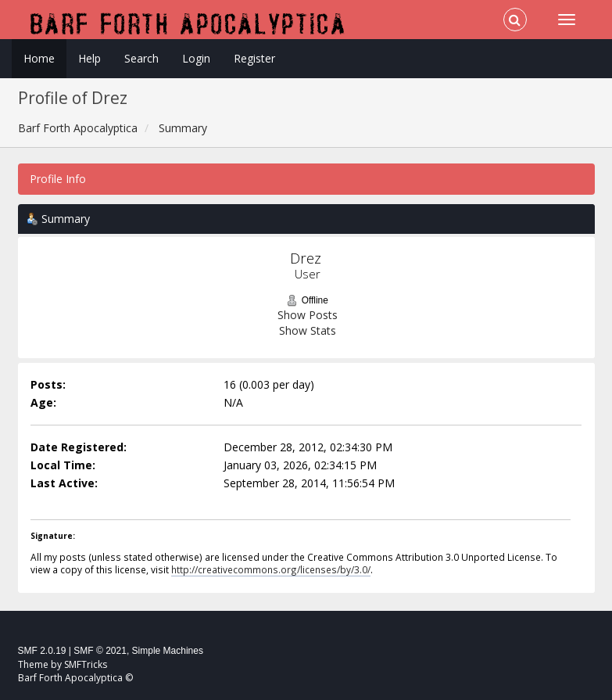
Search (141, 58)
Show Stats (308, 330)
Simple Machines (168, 651)
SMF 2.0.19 (42, 651)
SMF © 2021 (100, 651)
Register (254, 58)
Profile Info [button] (58, 179)
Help (89, 58)
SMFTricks (86, 664)
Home (39, 58)
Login (196, 58)
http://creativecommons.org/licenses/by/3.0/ (271, 569)
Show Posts (308, 315)
